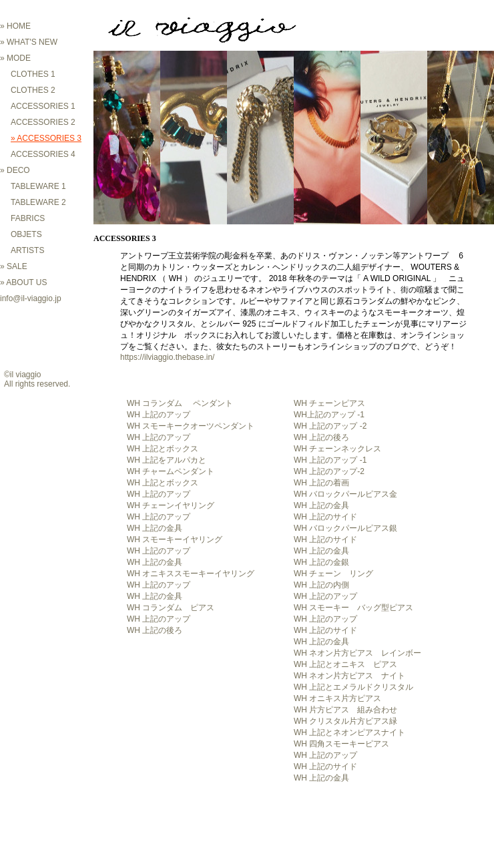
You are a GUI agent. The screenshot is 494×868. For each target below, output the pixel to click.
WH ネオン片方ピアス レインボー (357, 653)
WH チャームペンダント (171, 471)
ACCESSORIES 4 (43, 154)
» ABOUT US (23, 282)
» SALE (14, 266)
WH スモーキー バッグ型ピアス (353, 608)
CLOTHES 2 (33, 90)
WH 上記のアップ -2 (330, 426)
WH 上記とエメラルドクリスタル (353, 687)
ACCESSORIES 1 (43, 106)
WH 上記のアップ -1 (330, 460)
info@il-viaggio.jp (31, 298)
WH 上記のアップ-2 (329, 471)
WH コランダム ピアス (171, 608)
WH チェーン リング (333, 574)
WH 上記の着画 (321, 483)
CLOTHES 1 (33, 74)
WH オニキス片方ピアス (337, 698)
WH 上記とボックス (163, 449)
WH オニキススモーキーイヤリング (191, 574)
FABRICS (28, 218)
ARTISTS (27, 250)
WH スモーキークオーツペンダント (191, 426)
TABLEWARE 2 (38, 202)
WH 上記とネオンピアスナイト (349, 732)
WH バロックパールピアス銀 (345, 528)
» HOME (15, 26)
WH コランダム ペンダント (180, 403)
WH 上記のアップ (159, 415)
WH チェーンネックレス (337, 449)
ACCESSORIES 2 (43, 122)
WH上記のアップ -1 (329, 415)
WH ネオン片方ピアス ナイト (349, 676)
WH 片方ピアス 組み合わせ (345, 710)
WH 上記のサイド (325, 517)
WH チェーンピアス (329, 403)
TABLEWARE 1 (38, 186)
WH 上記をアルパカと (167, 460)
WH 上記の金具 (321, 505)
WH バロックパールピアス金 (345, 494)
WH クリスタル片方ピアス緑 (345, 721)
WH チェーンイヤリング (171, 505)
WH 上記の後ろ (321, 437)
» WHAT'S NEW (29, 42)
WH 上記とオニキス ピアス (345, 664)
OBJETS (26, 234)
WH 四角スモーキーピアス (341, 744)
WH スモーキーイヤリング (175, 539)
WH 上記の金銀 (321, 562)
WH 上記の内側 (321, 585)
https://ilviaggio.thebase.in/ (167, 357)
